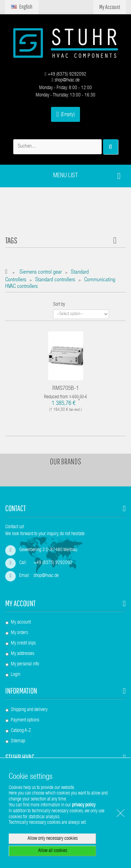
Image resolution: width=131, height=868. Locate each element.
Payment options (25, 720)
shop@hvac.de (65, 80)
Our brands (66, 461)
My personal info (25, 664)
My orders (19, 633)
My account (20, 603)
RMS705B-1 (66, 389)
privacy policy (84, 805)
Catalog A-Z (21, 731)
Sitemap (18, 741)
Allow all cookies (53, 851)
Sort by (59, 305)
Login (16, 675)
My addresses (23, 654)
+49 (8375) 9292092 (65, 75)
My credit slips (23, 643)
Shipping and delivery (29, 710)
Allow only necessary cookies (53, 839)
